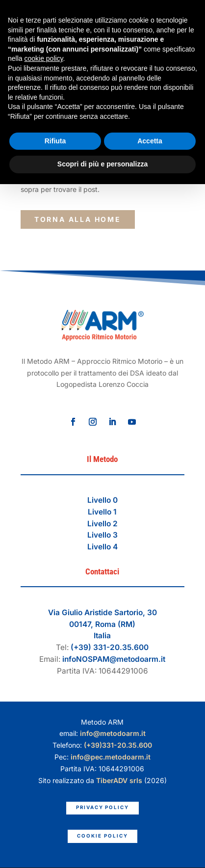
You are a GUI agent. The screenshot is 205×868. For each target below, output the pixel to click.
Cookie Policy (102, 836)
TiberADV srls (119, 780)
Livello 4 (102, 547)
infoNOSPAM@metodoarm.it (114, 659)
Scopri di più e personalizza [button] (102, 164)
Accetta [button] (150, 141)
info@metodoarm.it (113, 733)
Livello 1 (102, 512)
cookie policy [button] (43, 58)
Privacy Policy (102, 807)
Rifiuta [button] (55, 141)
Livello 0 (102, 500)
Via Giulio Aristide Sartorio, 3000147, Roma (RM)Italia (102, 624)
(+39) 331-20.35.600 (110, 647)
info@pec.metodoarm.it (111, 757)
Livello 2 (102, 524)
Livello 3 (102, 535)
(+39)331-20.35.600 (118, 745)
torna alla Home (78, 219)
